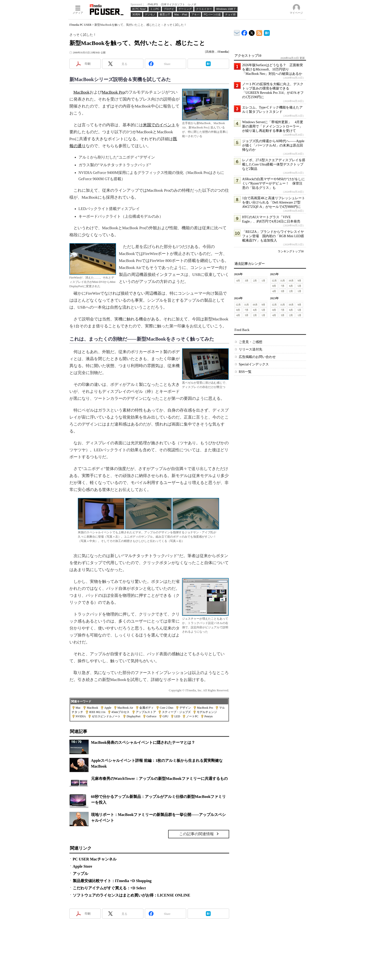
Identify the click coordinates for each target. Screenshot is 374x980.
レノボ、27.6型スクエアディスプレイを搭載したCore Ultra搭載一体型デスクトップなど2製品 (274, 164)
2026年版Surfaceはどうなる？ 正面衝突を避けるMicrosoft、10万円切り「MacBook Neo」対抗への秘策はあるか (273, 69)
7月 (283, 286)
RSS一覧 (245, 372)
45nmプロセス (120, 712)
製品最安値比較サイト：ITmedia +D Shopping (112, 881)
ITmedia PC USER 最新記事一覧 (259, 32)
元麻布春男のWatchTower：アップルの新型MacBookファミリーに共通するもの (159, 779)
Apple (108, 708)
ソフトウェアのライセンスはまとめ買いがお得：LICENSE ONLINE (132, 895)
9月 (299, 281)
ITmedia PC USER (80, 25)
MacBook (82, 92)
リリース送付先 (251, 349)
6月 (291, 286)
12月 (274, 281)
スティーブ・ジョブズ (176, 712)
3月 (247, 281)
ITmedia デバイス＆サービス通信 (237, 32)
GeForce (151, 716)
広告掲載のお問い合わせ (257, 357)
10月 (291, 281)
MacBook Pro (113, 92)
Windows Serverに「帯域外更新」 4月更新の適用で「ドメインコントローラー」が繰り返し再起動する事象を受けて (273, 126)
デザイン (185, 708)
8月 (274, 286)
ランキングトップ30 (291, 251)
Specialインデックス (254, 364)
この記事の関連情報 (196, 834)
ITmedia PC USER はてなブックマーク (267, 32)
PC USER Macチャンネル (95, 859)
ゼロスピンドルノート (106, 716)
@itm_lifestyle (252, 32)
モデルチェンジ (207, 712)
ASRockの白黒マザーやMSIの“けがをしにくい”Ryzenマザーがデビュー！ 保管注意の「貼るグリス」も (273, 183)
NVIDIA (81, 716)
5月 (299, 286)
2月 (255, 281)
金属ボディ (147, 708)
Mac (78, 708)
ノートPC (192, 716)
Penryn (208, 716)
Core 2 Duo (166, 708)
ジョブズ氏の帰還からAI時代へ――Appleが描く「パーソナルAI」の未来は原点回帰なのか (273, 145)
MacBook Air (125, 708)
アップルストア (146, 712)
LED (177, 716)
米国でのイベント (159, 125)
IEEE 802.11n (97, 712)
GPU (166, 716)
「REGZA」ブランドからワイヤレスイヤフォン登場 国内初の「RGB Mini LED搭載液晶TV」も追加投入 (273, 236)
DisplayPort (133, 716)
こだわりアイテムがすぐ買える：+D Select (109, 888)
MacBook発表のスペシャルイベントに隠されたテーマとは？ (143, 742)
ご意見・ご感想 (251, 342)
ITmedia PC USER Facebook (244, 32)
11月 (282, 281)
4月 (238, 281)
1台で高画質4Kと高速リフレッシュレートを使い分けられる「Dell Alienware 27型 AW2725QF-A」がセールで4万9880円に (274, 202)
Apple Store (83, 866)
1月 (263, 281)
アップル (80, 874)
